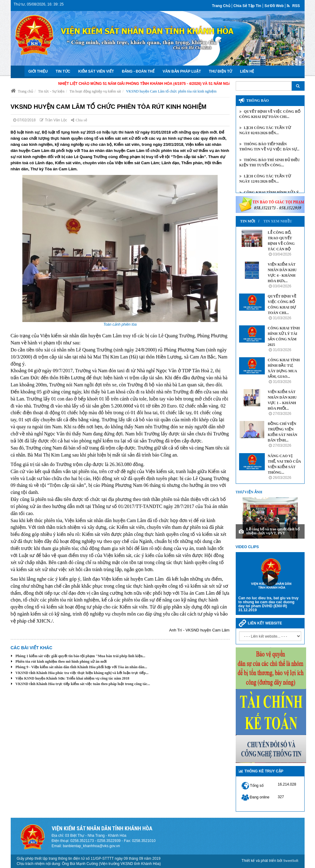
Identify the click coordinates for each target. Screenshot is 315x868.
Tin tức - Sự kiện (51, 91)
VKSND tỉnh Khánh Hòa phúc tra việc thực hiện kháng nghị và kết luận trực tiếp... (82, 673)
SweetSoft (291, 861)
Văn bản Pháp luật (182, 71)
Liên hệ (247, 71)
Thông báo (258, 100)
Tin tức (63, 71)
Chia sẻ (79, 120)
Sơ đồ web (274, 6)
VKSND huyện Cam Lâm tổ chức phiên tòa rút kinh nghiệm (171, 91)
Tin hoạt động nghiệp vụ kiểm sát (95, 91)
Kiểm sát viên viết (96, 71)
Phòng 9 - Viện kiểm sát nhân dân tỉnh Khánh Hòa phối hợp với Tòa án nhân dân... (81, 667)
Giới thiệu (38, 71)
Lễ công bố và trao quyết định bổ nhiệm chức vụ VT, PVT (273, 531)
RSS (293, 6)
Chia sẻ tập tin (247, 6)
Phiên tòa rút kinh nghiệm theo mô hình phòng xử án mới (61, 661)
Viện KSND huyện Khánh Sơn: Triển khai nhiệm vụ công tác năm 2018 (73, 678)
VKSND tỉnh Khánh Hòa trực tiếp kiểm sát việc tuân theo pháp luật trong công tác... (83, 684)
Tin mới (248, 221)
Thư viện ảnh (249, 492)
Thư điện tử (220, 71)
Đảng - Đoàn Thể (138, 71)
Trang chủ (221, 6)
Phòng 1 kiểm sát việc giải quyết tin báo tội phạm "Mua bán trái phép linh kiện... (81, 656)
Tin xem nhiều (278, 221)
